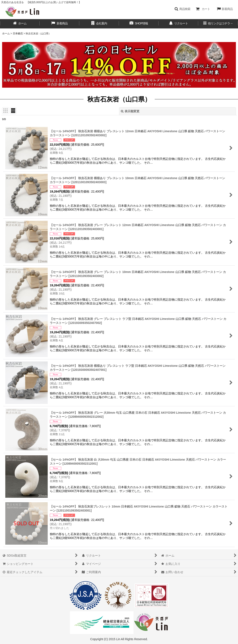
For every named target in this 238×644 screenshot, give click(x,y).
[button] (182, 9)
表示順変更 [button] (130, 111)
